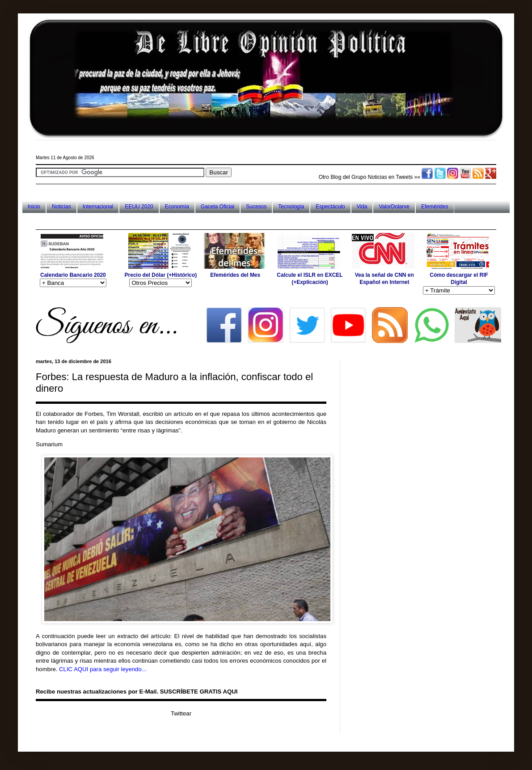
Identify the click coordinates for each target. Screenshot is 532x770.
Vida (362, 207)
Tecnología (291, 207)
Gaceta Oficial (217, 207)
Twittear (181, 713)
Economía (177, 207)
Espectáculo (330, 207)
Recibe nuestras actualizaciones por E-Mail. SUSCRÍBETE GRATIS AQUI (137, 692)
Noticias (61, 207)
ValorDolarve (394, 207)
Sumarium (49, 444)
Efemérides (435, 207)
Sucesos (256, 207)
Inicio (34, 207)
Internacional (98, 207)
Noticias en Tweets (391, 177)
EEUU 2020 (139, 207)
